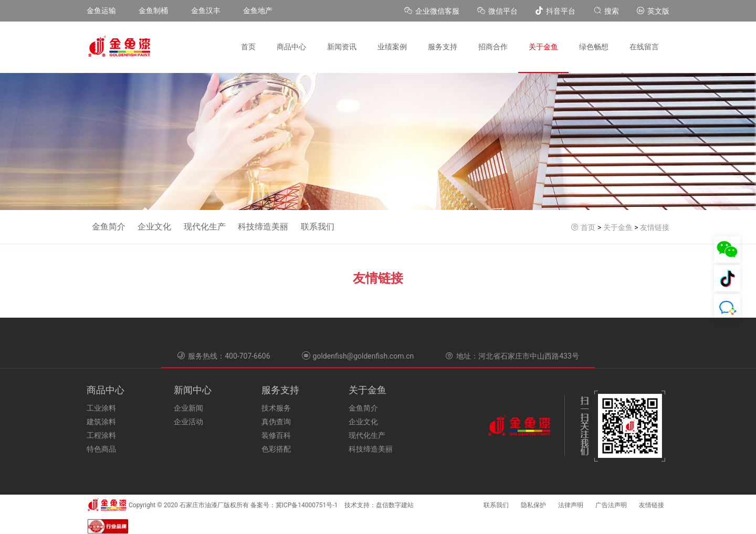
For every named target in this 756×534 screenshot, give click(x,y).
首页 (248, 47)
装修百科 (276, 435)
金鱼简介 (109, 227)
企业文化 (154, 227)
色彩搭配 (276, 449)
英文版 (653, 11)
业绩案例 (392, 47)
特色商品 (101, 449)
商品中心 (291, 47)
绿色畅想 (594, 47)
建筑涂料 (101, 422)
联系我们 (318, 227)
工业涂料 (101, 408)
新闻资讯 (342, 47)
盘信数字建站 (395, 505)
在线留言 (644, 47)
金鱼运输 (101, 11)
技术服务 (276, 408)
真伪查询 (276, 422)
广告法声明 (611, 505)
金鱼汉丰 (206, 11)
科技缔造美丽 (263, 227)
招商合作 (493, 47)
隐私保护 (533, 505)
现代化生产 (205, 227)
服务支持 (443, 47)
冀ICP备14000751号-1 (307, 505)
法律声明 (571, 505)
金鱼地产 (258, 11)
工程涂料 (101, 435)
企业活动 (188, 422)
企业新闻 (188, 408)
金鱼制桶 (153, 11)
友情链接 (655, 227)
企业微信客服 (433, 11)
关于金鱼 (543, 47)
